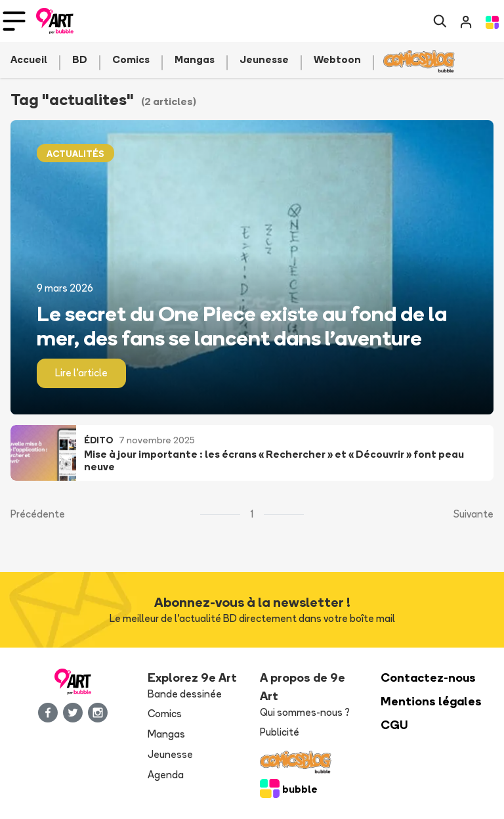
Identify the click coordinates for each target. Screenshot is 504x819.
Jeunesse (170, 754)
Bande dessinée (185, 694)
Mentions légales (431, 701)
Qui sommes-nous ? (305, 712)
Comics (165, 714)
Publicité (280, 732)
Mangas (166, 734)
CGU (394, 725)
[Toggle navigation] (14, 21)
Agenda (166, 775)
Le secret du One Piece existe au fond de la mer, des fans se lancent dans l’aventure (242, 326)
